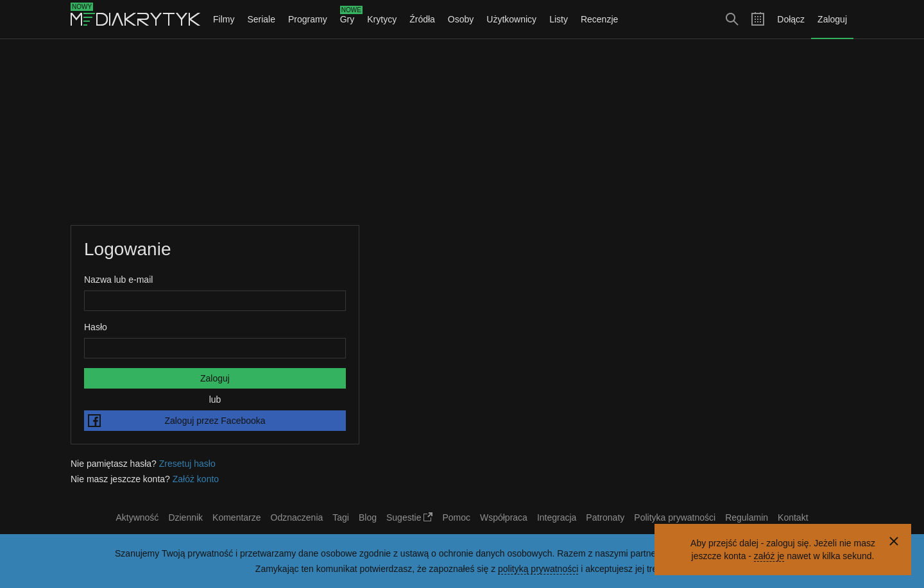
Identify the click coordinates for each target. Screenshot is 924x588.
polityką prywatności (538, 569)
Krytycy (382, 19)
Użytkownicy (511, 19)
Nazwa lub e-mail (118, 280)
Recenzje (599, 19)
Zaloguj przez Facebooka (177, 421)
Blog (368, 517)
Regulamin (747, 517)
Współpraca (504, 517)
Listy (559, 19)
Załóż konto (196, 479)
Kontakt (793, 517)
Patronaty (605, 517)
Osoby (461, 19)
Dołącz (791, 19)
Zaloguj (832, 19)
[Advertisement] (462, 132)
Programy (308, 19)
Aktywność (137, 517)
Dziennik (185, 517)
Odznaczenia (297, 517)
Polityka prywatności (675, 517)
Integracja (557, 517)
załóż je (769, 556)
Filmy (224, 19)
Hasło (96, 327)
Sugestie (409, 517)
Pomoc (456, 517)
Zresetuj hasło (187, 464)
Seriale (261, 19)
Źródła (422, 19)
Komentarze (236, 517)
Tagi (341, 517)
